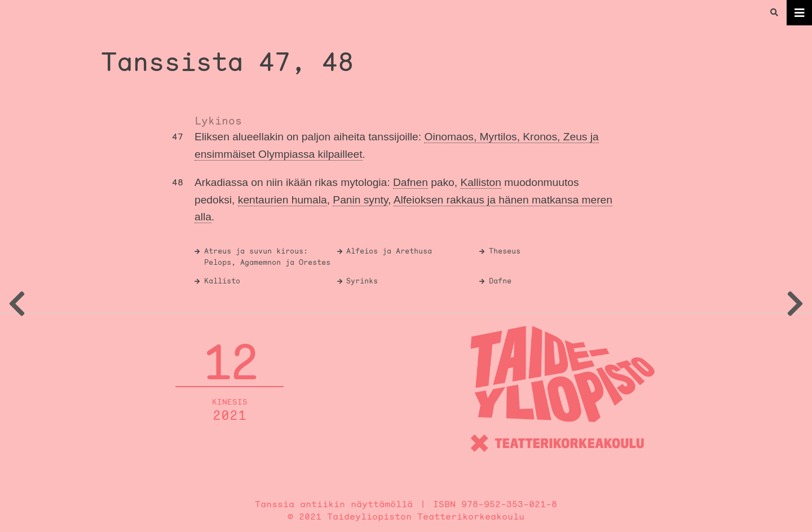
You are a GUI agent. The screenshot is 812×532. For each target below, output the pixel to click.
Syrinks (362, 281)
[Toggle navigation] (799, 13)
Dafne (500, 281)
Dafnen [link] (411, 182)
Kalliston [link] (481, 182)
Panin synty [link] (360, 200)
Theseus (505, 251)
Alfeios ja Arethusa (389, 251)
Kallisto (222, 281)
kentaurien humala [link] (283, 200)
